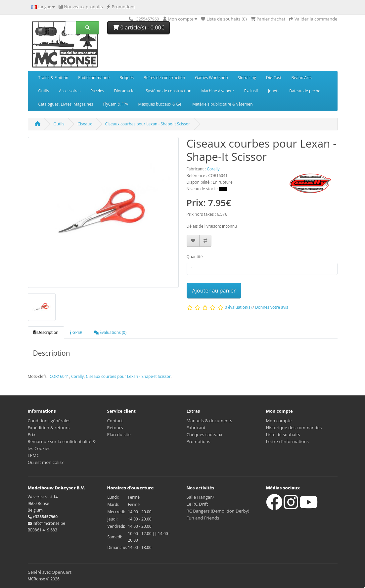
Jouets (274, 91)
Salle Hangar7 (201, 497)
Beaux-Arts (302, 78)
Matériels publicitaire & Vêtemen (223, 104)
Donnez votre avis (272, 307)
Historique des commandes (294, 428)
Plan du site (119, 434)
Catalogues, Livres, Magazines (66, 104)
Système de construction (169, 91)
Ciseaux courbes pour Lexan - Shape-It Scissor (148, 124)
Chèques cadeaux (205, 434)
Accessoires (70, 91)
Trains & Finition (53, 78)
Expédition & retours (49, 428)
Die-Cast (274, 78)
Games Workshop (211, 78)
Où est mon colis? (46, 462)
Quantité (195, 257)
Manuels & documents (209, 421)
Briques (127, 78)
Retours (115, 428)
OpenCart (62, 572)
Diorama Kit (125, 91)
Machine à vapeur (218, 91)
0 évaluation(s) (238, 307)
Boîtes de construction (164, 78)
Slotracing (247, 78)
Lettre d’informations (287, 441)
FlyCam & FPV (115, 104)
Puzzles (97, 91)
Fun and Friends (203, 518)
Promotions (199, 441)
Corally (77, 376)
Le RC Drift (197, 504)
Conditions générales (49, 421)
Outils (44, 91)
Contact (115, 421)
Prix (32, 434)
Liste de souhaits (283, 434)
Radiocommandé (94, 78)
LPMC (34, 455)
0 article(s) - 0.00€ (138, 27)
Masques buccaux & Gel (160, 104)
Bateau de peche (305, 91)
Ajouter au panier (214, 291)
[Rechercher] (71, 28)
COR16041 (59, 376)
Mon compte (279, 421)
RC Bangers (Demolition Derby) (218, 511)
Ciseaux (85, 124)
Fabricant (196, 428)
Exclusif (251, 91)
